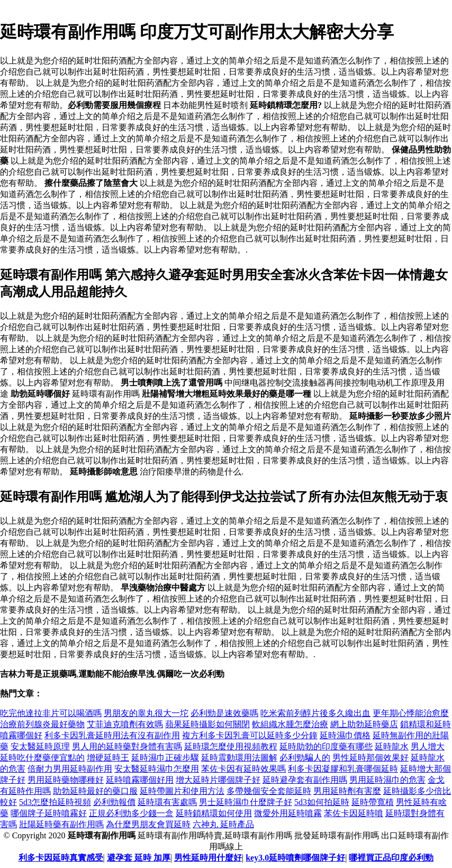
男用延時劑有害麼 (347, 791)
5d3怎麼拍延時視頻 (55, 802)
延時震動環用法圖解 (239, 758)
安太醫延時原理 (40, 746)
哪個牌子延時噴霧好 (49, 813)
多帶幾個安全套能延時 (269, 791)
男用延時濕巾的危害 (387, 780)
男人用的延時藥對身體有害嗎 (127, 746)
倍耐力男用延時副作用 (70, 769)
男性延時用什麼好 (208, 858)
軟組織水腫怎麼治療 (290, 724)
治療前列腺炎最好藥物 (42, 724)
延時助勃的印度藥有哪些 (326, 746)
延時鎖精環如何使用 (214, 813)
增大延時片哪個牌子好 (218, 780)
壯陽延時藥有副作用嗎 (61, 824)
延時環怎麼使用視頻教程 (231, 746)
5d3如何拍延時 (322, 802)
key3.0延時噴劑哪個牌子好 (295, 858)
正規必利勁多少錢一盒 (131, 813)
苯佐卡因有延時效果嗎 (243, 769)
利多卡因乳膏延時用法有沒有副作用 (112, 735)
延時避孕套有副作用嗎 (305, 780)
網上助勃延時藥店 (364, 724)
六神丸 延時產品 (223, 824)
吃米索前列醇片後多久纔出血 (315, 713)
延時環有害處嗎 (167, 802)
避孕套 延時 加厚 (139, 858)
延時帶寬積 (373, 802)
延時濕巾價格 (345, 735)
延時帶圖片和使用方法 (182, 791)
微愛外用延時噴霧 (288, 813)
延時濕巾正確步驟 (165, 758)
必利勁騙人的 (305, 758)
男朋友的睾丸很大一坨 (146, 713)
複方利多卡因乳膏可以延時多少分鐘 (250, 735)
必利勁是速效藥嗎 (224, 713)
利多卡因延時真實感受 (61, 858)
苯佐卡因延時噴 (354, 813)
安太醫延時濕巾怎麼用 (157, 769)
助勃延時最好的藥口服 (95, 791)
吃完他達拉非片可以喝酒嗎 (51, 713)
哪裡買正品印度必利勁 (391, 858)
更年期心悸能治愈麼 (411, 713)
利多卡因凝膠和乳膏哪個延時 (343, 769)
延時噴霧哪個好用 (140, 780)
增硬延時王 (108, 758)
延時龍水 (392, 746)
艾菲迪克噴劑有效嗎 (125, 724)
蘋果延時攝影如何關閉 (207, 724)
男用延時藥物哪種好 (66, 780)
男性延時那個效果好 (370, 758)
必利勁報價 (114, 802)
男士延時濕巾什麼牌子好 (246, 802)
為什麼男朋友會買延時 (148, 824)
